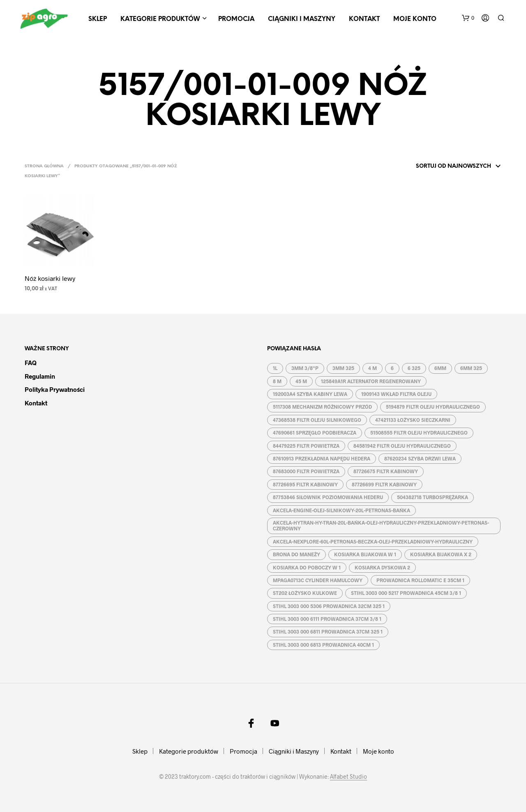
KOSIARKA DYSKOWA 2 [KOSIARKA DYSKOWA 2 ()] (382, 567)
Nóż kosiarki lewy (50, 278)
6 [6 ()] (392, 368)
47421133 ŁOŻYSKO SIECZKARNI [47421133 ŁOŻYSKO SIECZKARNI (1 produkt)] (413, 420)
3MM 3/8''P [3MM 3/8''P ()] (305, 368)
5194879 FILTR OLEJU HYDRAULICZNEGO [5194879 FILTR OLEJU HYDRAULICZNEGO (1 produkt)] (433, 407)
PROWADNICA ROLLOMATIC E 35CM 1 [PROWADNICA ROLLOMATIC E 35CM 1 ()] (420, 580)
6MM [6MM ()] (440, 368)
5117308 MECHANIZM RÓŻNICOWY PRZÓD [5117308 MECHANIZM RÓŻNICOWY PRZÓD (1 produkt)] (322, 407)
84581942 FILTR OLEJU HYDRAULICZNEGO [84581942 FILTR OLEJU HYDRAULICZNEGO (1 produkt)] (402, 446)
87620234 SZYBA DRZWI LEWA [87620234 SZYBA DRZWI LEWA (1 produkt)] (420, 458)
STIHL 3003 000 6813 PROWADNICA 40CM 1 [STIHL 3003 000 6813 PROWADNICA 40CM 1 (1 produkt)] (323, 645)
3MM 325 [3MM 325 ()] (343, 368)
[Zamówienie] (448, 167)
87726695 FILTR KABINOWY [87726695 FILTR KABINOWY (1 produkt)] (305, 484)
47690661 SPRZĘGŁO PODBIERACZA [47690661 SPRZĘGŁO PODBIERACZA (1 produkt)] (315, 433)
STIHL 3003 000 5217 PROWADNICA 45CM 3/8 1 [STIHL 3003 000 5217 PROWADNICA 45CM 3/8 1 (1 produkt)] (406, 593)
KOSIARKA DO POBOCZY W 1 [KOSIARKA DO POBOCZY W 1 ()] (307, 567)
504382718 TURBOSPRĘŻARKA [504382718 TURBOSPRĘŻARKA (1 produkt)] (433, 497)
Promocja (236, 19)
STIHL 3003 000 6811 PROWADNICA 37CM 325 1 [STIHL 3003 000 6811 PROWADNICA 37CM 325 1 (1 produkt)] (328, 632)
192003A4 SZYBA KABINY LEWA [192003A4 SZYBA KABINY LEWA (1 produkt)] (310, 394)
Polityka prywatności (55, 389)
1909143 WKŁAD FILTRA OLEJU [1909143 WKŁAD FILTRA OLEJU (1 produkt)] (396, 394)
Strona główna (44, 166)
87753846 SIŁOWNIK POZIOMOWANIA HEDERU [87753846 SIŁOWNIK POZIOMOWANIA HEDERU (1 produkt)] (328, 497)
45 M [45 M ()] (301, 381)
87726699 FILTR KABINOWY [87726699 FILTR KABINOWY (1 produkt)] (384, 484)
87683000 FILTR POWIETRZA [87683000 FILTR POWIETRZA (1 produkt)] (306, 471)
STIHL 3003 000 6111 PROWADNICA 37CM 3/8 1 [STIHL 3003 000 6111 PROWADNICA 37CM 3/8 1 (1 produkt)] (327, 619)
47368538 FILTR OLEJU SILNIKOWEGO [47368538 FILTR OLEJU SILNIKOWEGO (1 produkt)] (317, 420)
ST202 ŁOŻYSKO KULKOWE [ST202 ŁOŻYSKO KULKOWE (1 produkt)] (305, 593)
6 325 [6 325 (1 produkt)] (414, 368)
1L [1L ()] (275, 368)
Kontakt (364, 19)
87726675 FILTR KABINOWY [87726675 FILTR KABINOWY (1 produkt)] (386, 471)
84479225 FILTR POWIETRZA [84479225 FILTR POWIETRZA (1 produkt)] (306, 446)
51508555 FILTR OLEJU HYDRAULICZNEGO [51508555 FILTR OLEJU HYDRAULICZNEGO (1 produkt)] (419, 433)
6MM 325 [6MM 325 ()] (471, 368)
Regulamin (40, 376)
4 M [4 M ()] (373, 368)
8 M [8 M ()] (277, 381)
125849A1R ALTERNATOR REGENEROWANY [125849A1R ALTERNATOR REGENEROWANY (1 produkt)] (371, 381)
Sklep (98, 19)
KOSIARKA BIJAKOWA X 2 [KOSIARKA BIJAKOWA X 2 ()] (441, 554)
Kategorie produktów (160, 19)
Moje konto (415, 19)
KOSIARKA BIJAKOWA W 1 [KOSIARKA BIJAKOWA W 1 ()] (365, 554)
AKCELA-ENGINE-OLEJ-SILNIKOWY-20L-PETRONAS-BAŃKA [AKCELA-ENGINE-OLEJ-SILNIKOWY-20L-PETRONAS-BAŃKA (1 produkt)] (341, 510)
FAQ (31, 363)
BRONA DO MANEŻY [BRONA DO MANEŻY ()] (296, 554)
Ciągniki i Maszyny (302, 19)
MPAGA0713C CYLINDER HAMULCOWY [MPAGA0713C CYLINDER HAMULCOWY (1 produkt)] (318, 580)
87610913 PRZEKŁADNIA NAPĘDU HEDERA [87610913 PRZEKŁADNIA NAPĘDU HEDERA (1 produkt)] (322, 458)
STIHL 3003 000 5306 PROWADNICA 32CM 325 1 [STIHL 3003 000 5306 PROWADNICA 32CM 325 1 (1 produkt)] (329, 606)
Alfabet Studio (348, 777)
